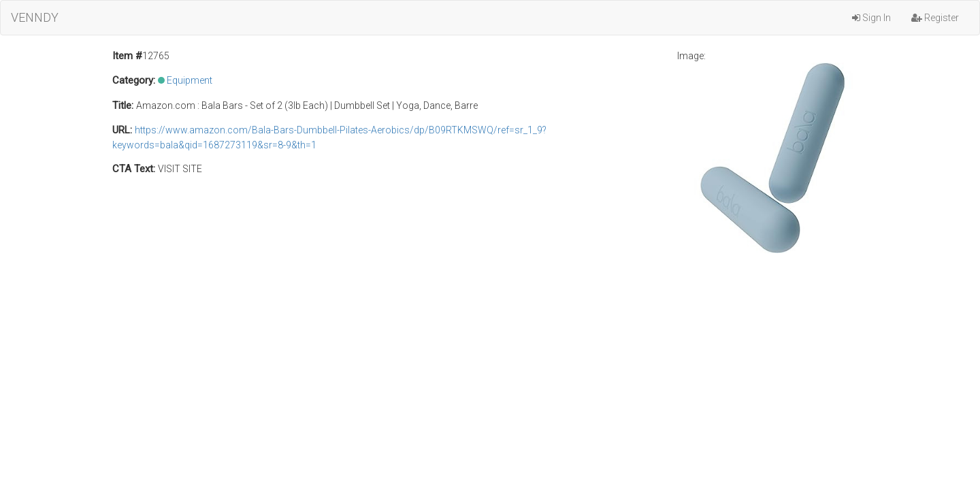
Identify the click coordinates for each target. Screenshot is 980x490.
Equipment (190, 80)
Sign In (871, 18)
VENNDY (35, 17)
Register (935, 18)
